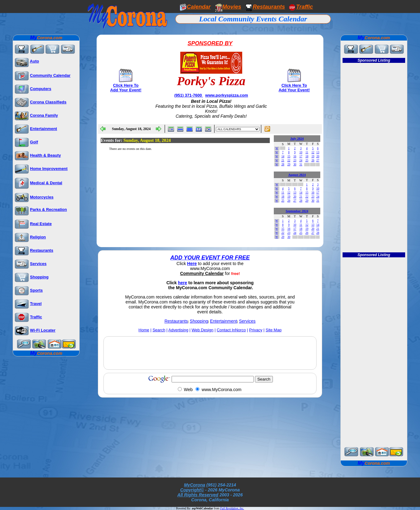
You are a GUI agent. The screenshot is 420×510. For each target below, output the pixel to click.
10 (301, 152)
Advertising (178, 330)
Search (159, 330)
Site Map (274, 330)
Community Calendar (50, 75)
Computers (41, 89)
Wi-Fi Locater (43, 330)
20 (318, 156)
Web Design (203, 330)
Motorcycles (42, 197)
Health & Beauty (46, 155)
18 (307, 156)
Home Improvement (49, 169)
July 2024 (297, 139)
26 (313, 160)
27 (318, 160)
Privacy (256, 330)
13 (318, 152)
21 (283, 160)
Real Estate (41, 224)
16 (295, 156)
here (183, 283)
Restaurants (269, 7)
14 (283, 156)
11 (307, 152)
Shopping (39, 277)
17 (301, 156)
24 (301, 160)
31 (301, 164)
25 (307, 160)
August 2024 (297, 175)
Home (144, 330)
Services (38, 264)
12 (313, 152)
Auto (34, 61)
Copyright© (192, 490)
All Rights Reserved (198, 495)
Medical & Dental (46, 183)
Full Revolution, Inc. (232, 508)
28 (283, 164)
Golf (34, 142)
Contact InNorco (231, 330)
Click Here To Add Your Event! (126, 88)
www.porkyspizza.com (227, 95)
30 (295, 164)
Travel (36, 304)
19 (313, 156)
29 (289, 164)
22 (289, 160)
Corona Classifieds (48, 102)
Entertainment (44, 129)
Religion (38, 237)
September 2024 (297, 211)
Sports (36, 290)
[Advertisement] (210, 353)
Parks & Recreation (48, 209)
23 (295, 160)
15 (289, 156)
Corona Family (44, 115)
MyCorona (195, 485)
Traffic (36, 317)
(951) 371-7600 (189, 95)
